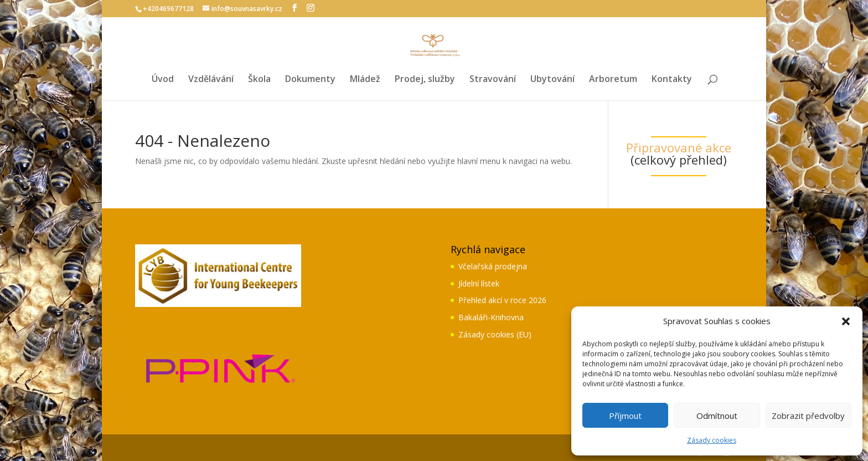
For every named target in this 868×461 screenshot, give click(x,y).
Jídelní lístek (479, 283)
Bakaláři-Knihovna (491, 317)
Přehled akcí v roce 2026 (502, 300)
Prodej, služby (425, 80)
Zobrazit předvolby (808, 416)
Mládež (365, 80)
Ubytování (552, 80)
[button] (846, 321)
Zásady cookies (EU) (495, 334)
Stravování (493, 80)
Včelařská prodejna (493, 266)
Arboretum (613, 80)
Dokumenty (310, 80)
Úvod (163, 80)
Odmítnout (717, 416)
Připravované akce (679, 147)
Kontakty (672, 80)
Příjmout (625, 416)
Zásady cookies (712, 440)
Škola (259, 80)
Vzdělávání (211, 80)
